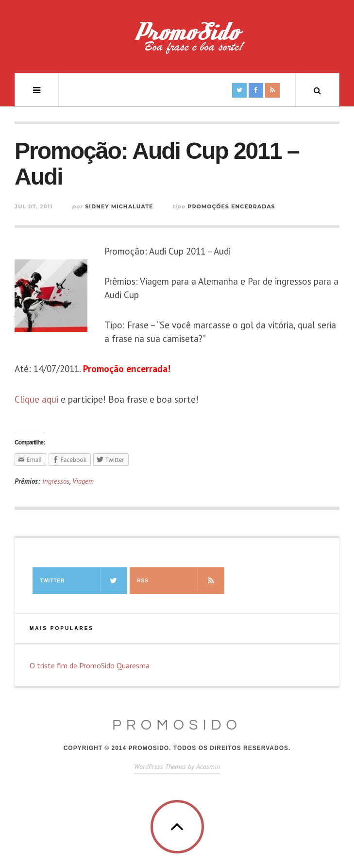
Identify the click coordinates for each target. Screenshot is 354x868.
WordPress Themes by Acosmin (177, 766)
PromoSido (177, 725)
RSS (180, 581)
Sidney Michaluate (119, 206)
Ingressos (56, 481)
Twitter (83, 581)
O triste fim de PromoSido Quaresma (90, 665)
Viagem (83, 481)
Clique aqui (36, 399)
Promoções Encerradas (231, 206)
